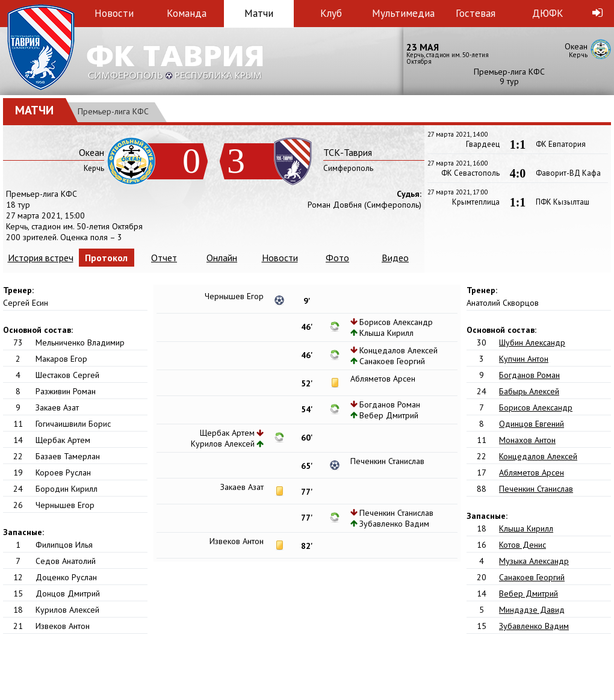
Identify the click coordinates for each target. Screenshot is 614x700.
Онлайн (222, 258)
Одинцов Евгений (532, 424)
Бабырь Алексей (529, 391)
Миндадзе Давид (532, 610)
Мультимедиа (403, 13)
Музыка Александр (534, 561)
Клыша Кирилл (526, 528)
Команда (187, 13)
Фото (337, 258)
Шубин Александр (532, 342)
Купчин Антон (524, 359)
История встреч (41, 258)
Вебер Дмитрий (529, 593)
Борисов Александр (536, 407)
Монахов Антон (527, 440)
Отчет (164, 258)
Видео (395, 258)
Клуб (331, 13)
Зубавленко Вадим (534, 626)
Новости (114, 13)
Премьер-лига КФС (113, 111)
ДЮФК (548, 13)
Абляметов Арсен (532, 472)
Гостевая (476, 13)
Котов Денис (523, 545)
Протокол (106, 258)
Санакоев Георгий (532, 577)
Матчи (259, 13)
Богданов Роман (529, 375)
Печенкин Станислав (536, 489)
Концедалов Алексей (538, 456)
